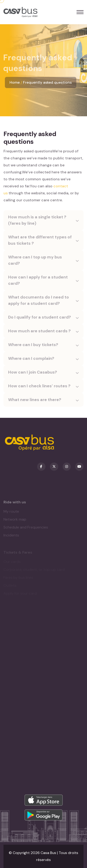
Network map (15, 521)
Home (15, 82)
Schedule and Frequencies (26, 529)
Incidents (11, 537)
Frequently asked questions (47, 82)
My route (11, 513)
